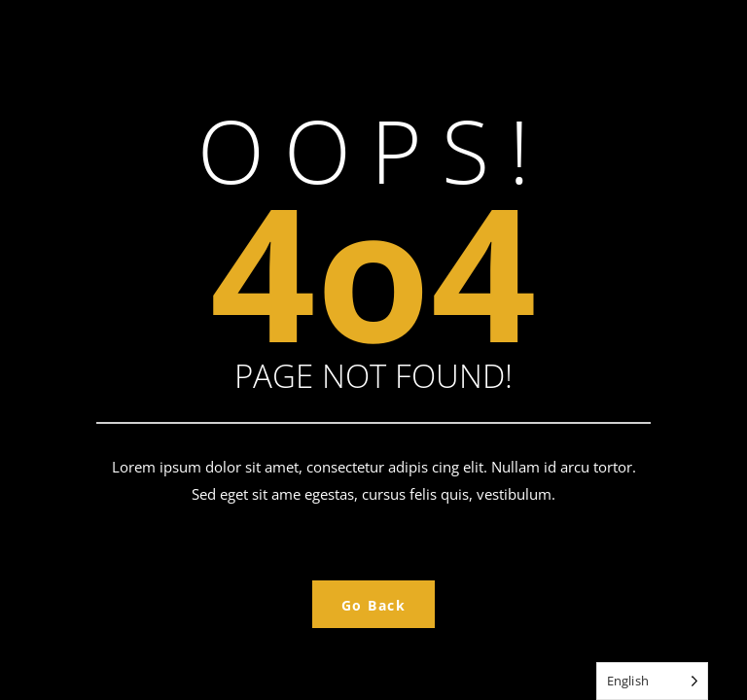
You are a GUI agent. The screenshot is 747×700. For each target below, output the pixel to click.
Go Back (374, 605)
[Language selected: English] (652, 681)
